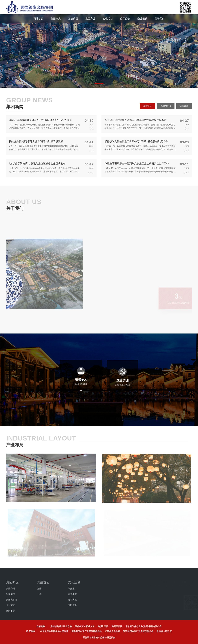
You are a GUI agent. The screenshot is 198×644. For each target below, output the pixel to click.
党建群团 (184, 107)
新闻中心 (146, 107)
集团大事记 (165, 107)
